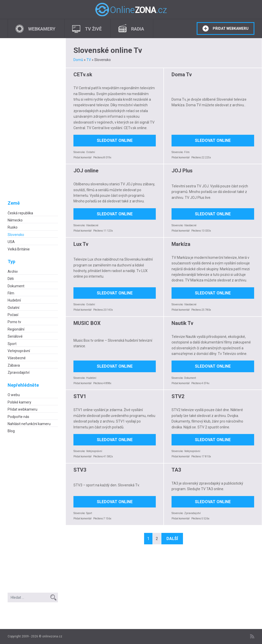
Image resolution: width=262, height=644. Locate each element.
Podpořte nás (18, 417)
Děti (11, 279)
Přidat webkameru (231, 28)
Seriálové (15, 336)
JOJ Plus (182, 171)
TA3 (176, 470)
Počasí (13, 315)
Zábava (14, 365)
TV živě (93, 29)
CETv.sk (83, 74)
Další (172, 539)
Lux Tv (81, 244)
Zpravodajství (19, 372)
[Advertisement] (33, 123)
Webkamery (42, 29)
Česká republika (20, 213)
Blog (11, 431)
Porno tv (14, 322)
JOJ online (86, 171)
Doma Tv (182, 74)
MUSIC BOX (87, 323)
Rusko (13, 227)
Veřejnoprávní (19, 351)
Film (11, 293)
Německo (15, 220)
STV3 (80, 470)
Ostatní (13, 308)
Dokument (16, 286)
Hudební (14, 300)
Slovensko (16, 235)
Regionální (16, 329)
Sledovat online (115, 140)
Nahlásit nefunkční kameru (29, 424)
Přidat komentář (82, 158)
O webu (14, 395)
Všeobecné (17, 358)
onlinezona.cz (52, 636)
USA (11, 242)
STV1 (80, 396)
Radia (138, 29)
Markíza (181, 244)
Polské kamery (19, 402)
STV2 (178, 396)
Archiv (13, 272)
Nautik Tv (182, 323)
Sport (12, 344)
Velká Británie (19, 249)
